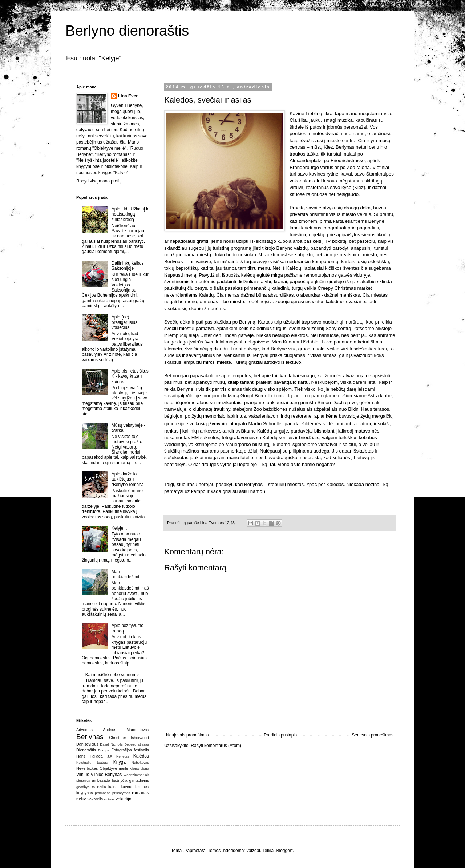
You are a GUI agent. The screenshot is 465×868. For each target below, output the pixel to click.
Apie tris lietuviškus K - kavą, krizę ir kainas (130, 376)
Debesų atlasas (137, 744)
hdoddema (234, 851)
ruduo (81, 799)
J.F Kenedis (118, 756)
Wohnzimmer (133, 775)
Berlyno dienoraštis (127, 31)
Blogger (284, 851)
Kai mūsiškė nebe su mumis (112, 675)
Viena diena (139, 769)
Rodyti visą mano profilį (99, 181)
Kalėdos (141, 756)
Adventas (84, 730)
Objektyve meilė (114, 768)
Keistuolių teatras (92, 762)
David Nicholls (111, 744)
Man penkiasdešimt (126, 574)
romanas (140, 793)
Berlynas (90, 737)
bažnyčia (120, 780)
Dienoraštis (86, 750)
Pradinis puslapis (280, 735)
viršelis (109, 799)
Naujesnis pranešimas (187, 735)
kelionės (142, 787)
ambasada (101, 780)
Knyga (120, 762)
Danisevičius (87, 744)
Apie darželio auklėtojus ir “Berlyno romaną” (128, 479)
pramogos (103, 793)
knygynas (85, 793)
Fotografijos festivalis (130, 750)
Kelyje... (119, 528)
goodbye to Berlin (91, 787)
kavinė (127, 787)
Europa (104, 750)
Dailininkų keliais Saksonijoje (128, 266)
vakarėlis (95, 799)
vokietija (123, 799)
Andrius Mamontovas (126, 730)
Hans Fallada (90, 756)
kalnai (113, 787)
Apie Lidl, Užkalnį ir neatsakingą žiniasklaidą (130, 214)
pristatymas (121, 793)
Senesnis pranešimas (373, 735)
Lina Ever (128, 96)
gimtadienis (139, 780)
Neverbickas (87, 768)
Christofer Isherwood (129, 738)
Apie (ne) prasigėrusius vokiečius (124, 322)
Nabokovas (140, 762)
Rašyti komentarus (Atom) (216, 746)
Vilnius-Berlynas (106, 775)
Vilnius (83, 775)
